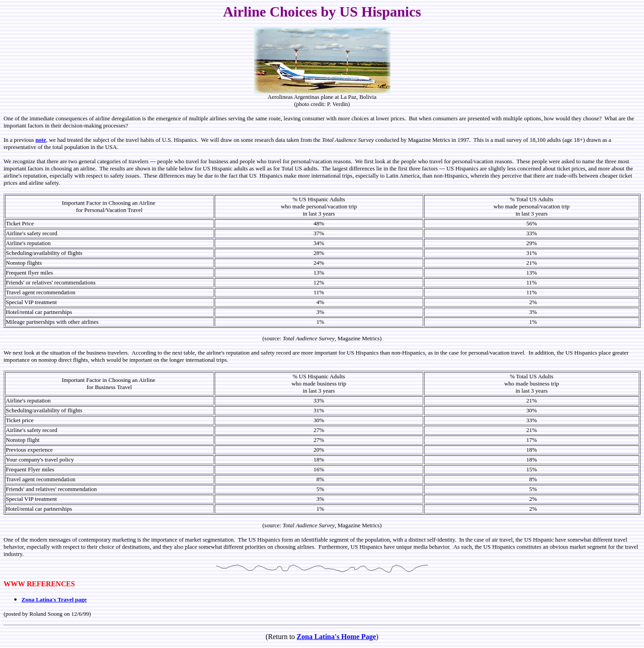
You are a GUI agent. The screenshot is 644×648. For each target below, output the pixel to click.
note (41, 140)
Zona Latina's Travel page (54, 599)
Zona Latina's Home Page (336, 637)
